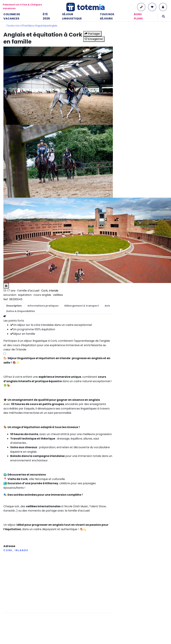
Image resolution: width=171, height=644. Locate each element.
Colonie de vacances (12, 16)
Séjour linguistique (72, 16)
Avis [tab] (107, 306)
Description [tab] (14, 306)
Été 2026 (46, 16)
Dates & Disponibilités (21, 311)
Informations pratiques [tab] (43, 306)
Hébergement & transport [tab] (82, 306)
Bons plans (138, 16)
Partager (92, 34)
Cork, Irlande (50, 291)
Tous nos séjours (107, 16)
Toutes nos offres (17, 26)
